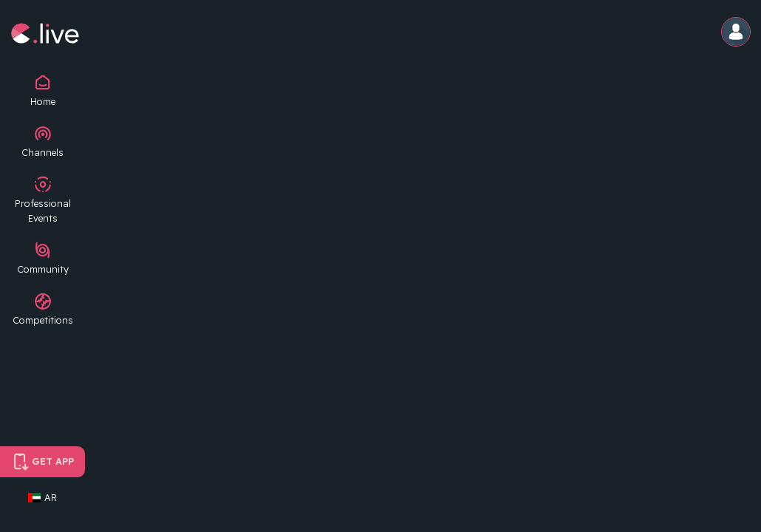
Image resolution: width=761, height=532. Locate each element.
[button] (737, 33)
